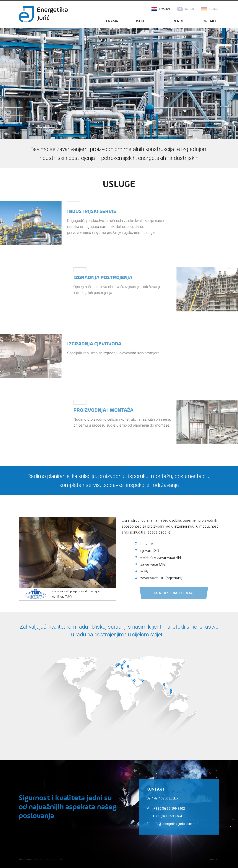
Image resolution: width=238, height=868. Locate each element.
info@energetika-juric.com (172, 824)
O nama (111, 21)
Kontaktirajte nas (174, 593)
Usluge (141, 21)
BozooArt (215, 860)
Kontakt (208, 21)
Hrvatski (164, 9)
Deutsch (213, 9)
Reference (174, 21)
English (189, 9)
